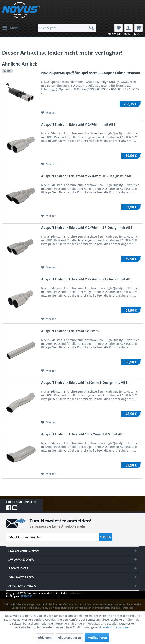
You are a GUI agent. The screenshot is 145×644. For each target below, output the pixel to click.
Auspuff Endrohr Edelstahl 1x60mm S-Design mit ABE (84, 383)
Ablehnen (45, 638)
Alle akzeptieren (69, 638)
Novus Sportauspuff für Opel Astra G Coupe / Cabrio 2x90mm (91, 73)
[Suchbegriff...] (67, 28)
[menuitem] (11, 28)
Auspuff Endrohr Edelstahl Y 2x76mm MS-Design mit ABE (87, 176)
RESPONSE (26, 596)
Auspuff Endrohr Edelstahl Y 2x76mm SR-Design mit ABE (87, 228)
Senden (106, 537)
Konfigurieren (97, 638)
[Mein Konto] (128, 28)
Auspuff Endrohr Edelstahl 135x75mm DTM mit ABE (83, 434)
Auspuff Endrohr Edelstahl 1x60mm (70, 331)
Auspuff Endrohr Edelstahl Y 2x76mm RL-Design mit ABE (87, 279)
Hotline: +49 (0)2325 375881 (124, 34)
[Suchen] (91, 28)
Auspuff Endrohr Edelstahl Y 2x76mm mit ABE (78, 125)
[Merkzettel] (118, 28)
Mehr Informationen (117, 627)
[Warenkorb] (138, 28)
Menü (11, 27)
